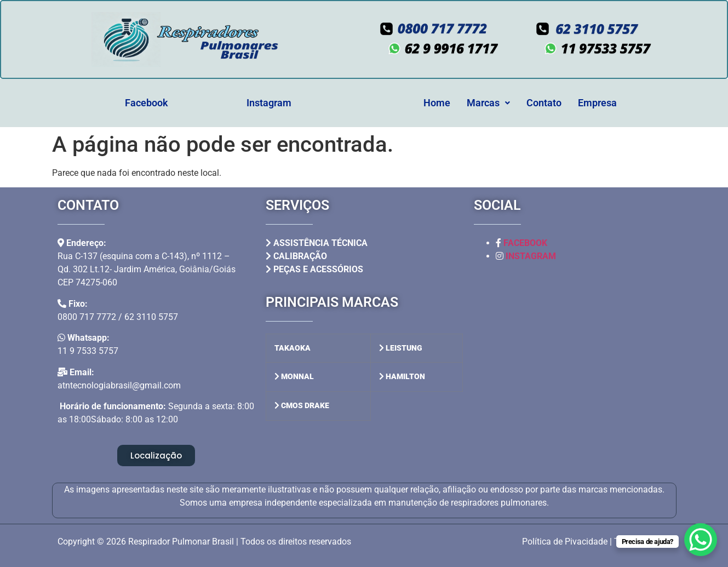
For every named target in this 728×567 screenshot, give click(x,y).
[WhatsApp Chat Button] (701, 540)
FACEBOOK (525, 243)
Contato (544, 103)
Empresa (597, 103)
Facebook (147, 103)
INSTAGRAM (531, 256)
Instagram (269, 103)
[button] (488, 103)
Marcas (488, 103)
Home (437, 103)
